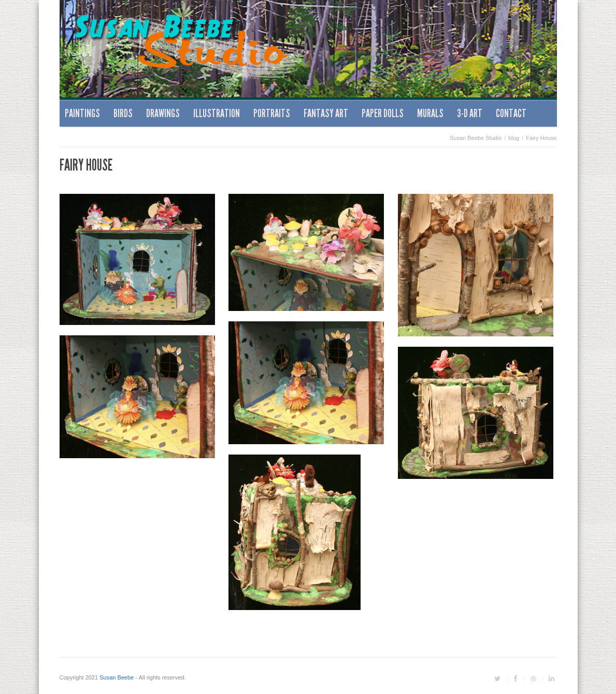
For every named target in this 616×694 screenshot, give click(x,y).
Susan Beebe (117, 677)
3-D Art (470, 113)
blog (514, 138)
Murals (430, 113)
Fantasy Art (326, 113)
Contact (511, 113)
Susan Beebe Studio (476, 138)
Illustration (217, 113)
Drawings (163, 113)
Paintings (82, 113)
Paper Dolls (383, 113)
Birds (123, 113)
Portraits (272, 113)
